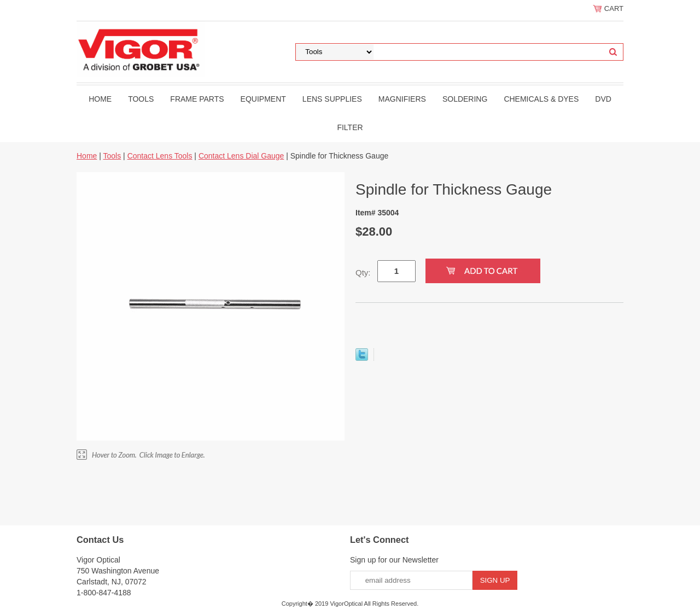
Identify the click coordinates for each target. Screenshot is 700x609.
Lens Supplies (332, 99)
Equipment (263, 99)
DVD (603, 99)
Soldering (465, 99)
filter (350, 127)
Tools (141, 99)
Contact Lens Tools (160, 156)
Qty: (363, 273)
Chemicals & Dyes (541, 99)
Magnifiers (402, 99)
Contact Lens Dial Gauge (241, 156)
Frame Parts (197, 99)
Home (100, 99)
